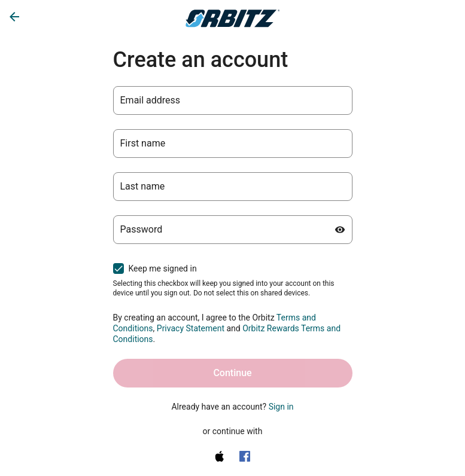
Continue (232, 373)
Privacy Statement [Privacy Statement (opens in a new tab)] (191, 328)
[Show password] (340, 230)
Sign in (281, 407)
